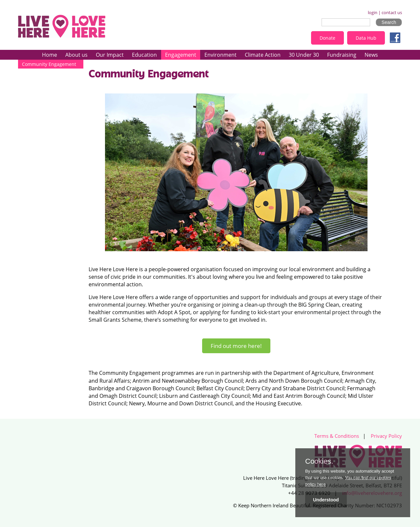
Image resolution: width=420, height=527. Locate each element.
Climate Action (263, 55)
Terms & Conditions (337, 436)
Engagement (181, 55)
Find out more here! (236, 346)
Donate (327, 38)
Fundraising (342, 55)
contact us (392, 13)
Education (144, 55)
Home (50, 55)
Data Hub (366, 38)
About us (76, 55)
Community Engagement (49, 64)
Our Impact (110, 55)
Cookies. (319, 461)
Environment (220, 55)
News (371, 55)
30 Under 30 (304, 55)
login (373, 13)
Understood (326, 500)
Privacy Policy (386, 436)
